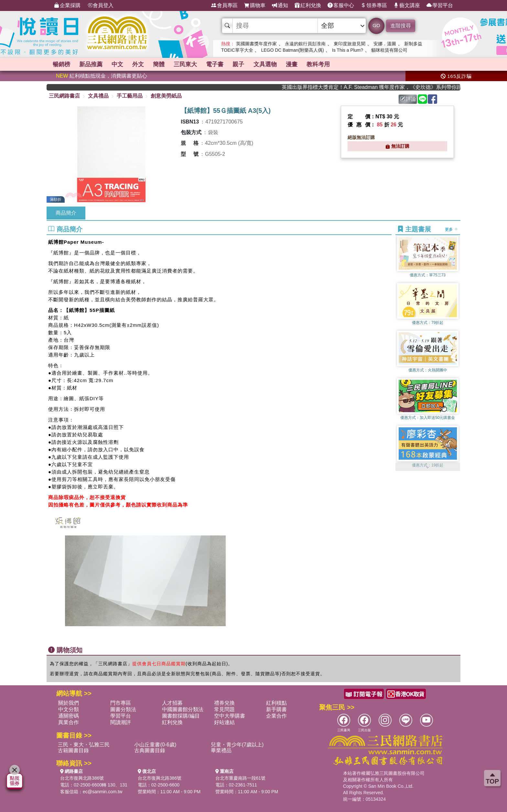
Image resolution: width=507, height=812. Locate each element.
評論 (408, 99)
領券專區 (374, 5)
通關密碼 (69, 716)
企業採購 (67, 5)
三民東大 (248, 64)
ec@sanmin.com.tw (102, 792)
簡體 (210, 64)
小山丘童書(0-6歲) (155, 745)
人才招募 (172, 703)
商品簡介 (66, 213)
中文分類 (69, 709)
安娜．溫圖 (385, 44)
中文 (146, 64)
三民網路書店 (64, 96)
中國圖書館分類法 (183, 709)
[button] (428, 468)
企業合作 (276, 716)
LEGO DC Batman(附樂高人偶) (292, 50)
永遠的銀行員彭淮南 (305, 44)
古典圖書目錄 (150, 750)
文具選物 (361, 64)
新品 (108, 64)
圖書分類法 (123, 709)
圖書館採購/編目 (181, 716)
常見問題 (224, 709)
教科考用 (437, 64)
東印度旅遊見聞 (350, 44)
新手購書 (276, 709)
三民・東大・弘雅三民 (84, 745)
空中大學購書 (230, 716)
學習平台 (440, 5)
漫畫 (399, 64)
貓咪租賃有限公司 (389, 50)
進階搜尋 (401, 26)
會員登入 (100, 5)
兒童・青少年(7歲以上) (237, 745)
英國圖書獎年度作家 (256, 44)
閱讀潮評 (121, 722)
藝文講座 (407, 5)
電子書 (288, 64)
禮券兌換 (224, 703)
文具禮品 (98, 96)
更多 (451, 230)
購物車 (255, 5)
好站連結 (224, 722)
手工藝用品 (130, 96)
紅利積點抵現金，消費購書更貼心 (102, 76)
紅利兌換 (308, 5)
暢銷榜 (67, 64)
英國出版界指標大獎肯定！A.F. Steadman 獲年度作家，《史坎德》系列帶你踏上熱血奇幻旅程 (382, 87)
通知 (280, 5)
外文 (178, 64)
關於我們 (69, 703)
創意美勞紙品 (166, 96)
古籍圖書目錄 (73, 750)
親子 (323, 64)
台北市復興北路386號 (82, 778)
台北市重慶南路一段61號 (241, 778)
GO (376, 25)
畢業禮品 (221, 750)
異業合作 (69, 722)
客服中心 (341, 5)
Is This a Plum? (348, 50)
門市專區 (121, 703)
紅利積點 (276, 703)
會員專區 (224, 5)
